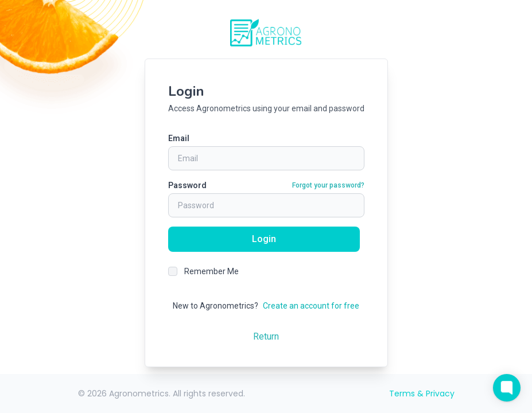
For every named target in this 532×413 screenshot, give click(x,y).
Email (179, 138)
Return (266, 336)
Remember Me (211, 271)
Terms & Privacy (422, 393)
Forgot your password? (328, 185)
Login (264, 239)
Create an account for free (311, 306)
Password (187, 185)
